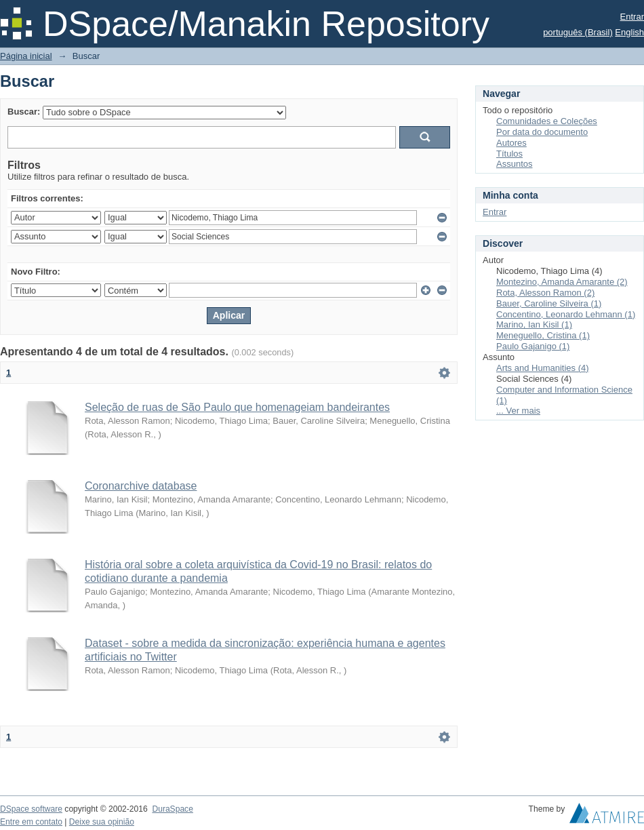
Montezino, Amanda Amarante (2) (562, 282)
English (629, 32)
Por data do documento (542, 132)
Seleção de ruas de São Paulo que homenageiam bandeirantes (237, 407)
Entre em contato (31, 822)
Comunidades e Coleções (547, 121)
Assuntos (514, 164)
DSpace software (31, 809)
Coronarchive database (141, 486)
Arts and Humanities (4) (543, 368)
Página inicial (26, 56)
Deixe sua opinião (102, 822)
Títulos (509, 154)
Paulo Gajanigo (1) (533, 346)
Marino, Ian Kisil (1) (534, 324)
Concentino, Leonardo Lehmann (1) (566, 314)
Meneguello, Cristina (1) (543, 335)
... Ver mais (518, 411)
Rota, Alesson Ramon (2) (545, 293)
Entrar (632, 17)
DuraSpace (172, 809)
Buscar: (24, 112)
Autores (511, 143)
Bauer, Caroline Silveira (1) (549, 303)
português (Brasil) (578, 32)
